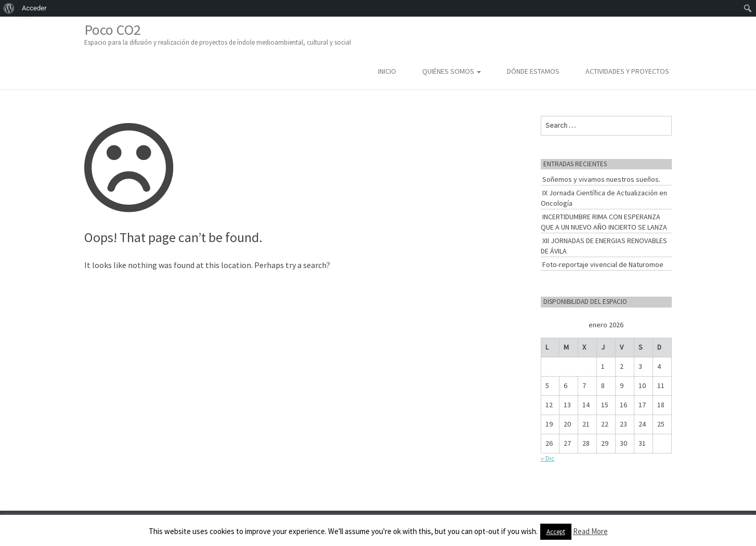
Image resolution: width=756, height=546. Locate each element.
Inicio (387, 71)
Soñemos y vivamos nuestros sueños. (601, 179)
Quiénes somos (452, 71)
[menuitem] (9, 8)
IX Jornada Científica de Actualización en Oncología (604, 198)
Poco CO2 (218, 34)
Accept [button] (556, 532)
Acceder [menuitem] (34, 8)
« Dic (548, 458)
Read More (590, 531)
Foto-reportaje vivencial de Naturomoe (603, 264)
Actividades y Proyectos (627, 71)
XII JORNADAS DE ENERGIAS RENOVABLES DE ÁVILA (604, 246)
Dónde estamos (533, 71)
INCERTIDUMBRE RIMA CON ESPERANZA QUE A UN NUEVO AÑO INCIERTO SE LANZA (604, 222)
